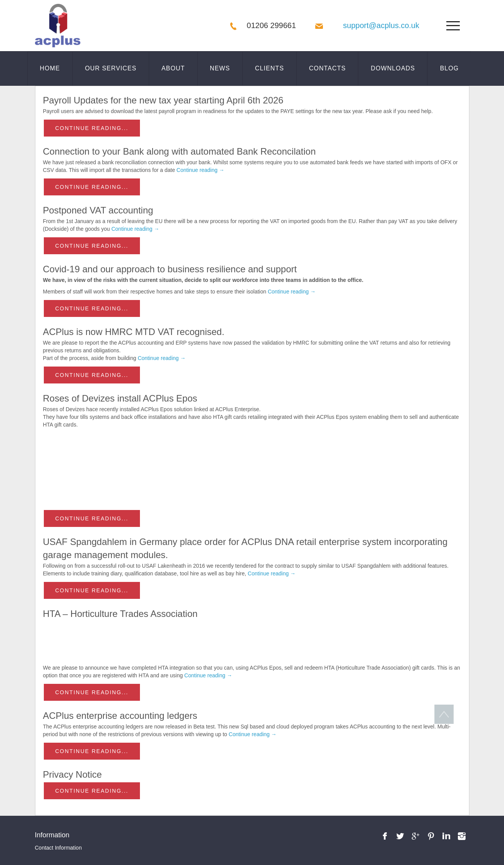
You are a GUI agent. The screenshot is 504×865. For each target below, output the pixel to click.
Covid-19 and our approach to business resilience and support (170, 269)
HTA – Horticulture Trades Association (120, 614)
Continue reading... (92, 128)
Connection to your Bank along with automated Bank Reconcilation (180, 151)
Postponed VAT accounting (98, 210)
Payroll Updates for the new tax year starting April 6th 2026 (163, 100)
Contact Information (58, 848)
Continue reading (200, 170)
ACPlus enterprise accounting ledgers (120, 716)
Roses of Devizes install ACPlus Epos (120, 398)
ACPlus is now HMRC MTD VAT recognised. (134, 332)
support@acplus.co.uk (381, 25)
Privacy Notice (72, 774)
